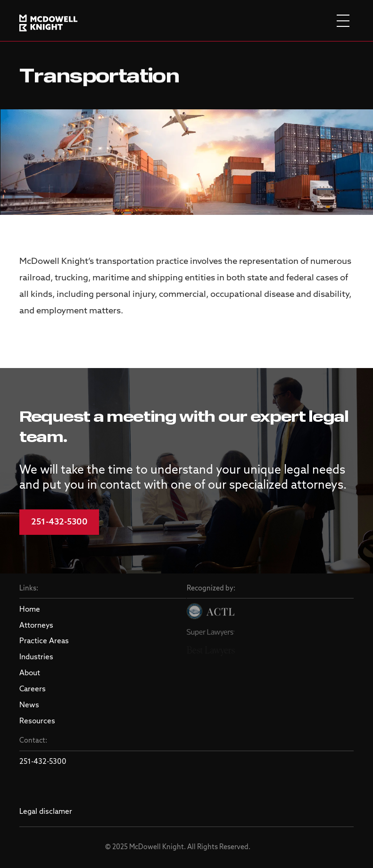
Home (30, 610)
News (29, 705)
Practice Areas (44, 641)
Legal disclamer (46, 812)
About (30, 673)
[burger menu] (343, 20)
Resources (37, 721)
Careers (33, 689)
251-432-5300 (59, 522)
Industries (36, 657)
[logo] (48, 21)
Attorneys (36, 626)
